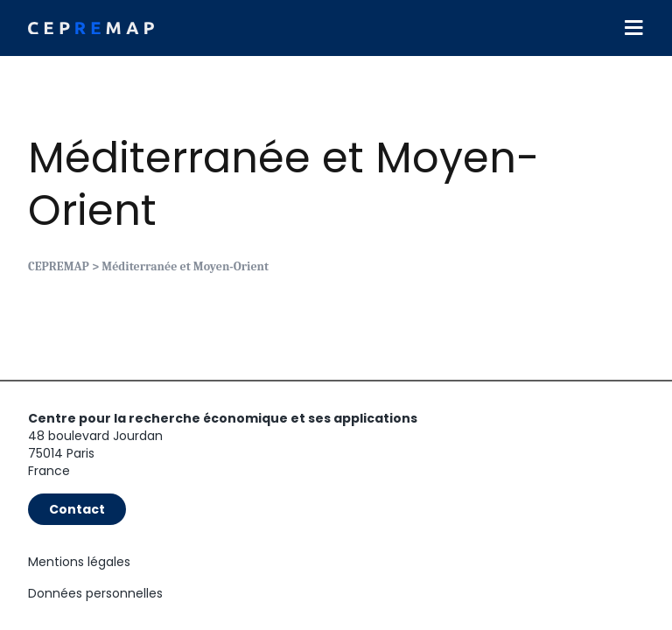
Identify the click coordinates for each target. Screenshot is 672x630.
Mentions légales (79, 562)
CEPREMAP (59, 266)
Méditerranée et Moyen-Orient (284, 184)
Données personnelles (95, 593)
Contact (77, 509)
